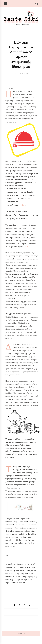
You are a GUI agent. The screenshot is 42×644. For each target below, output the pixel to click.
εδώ (22, 205)
